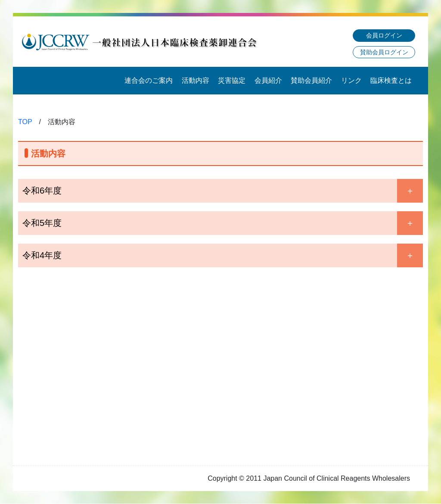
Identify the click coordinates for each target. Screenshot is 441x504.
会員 (384, 35)
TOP (25, 122)
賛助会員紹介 (311, 80)
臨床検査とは (391, 80)
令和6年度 (42, 191)
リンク (351, 80)
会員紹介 (268, 80)
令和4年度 (42, 255)
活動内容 (196, 80)
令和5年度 (42, 223)
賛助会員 (384, 52)
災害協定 (232, 80)
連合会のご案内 (149, 80)
